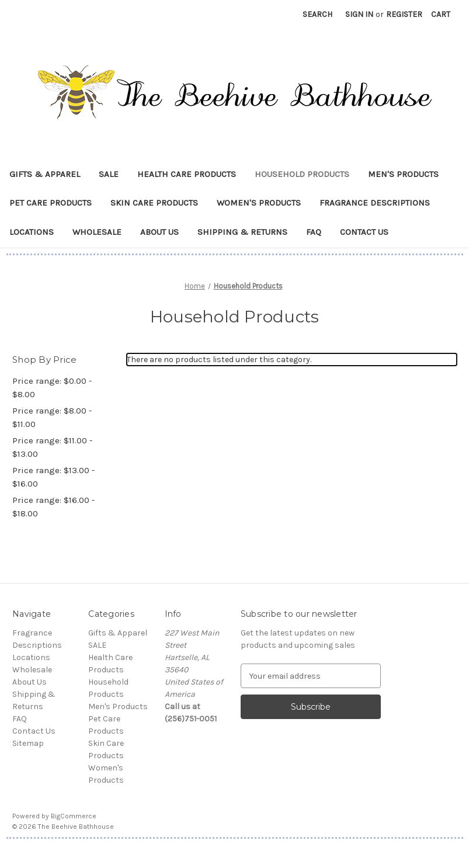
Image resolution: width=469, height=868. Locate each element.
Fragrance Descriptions (375, 203)
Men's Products (403, 174)
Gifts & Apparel (45, 174)
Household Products (302, 174)
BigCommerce (74, 816)
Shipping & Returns (242, 232)
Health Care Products (187, 174)
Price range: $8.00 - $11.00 (52, 417)
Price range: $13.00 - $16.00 (53, 477)
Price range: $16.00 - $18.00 (53, 507)
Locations (32, 232)
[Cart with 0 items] (441, 14)
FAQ (314, 232)
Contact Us (364, 232)
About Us (159, 232)
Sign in (359, 14)
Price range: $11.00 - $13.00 (52, 447)
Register (404, 14)
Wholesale (97, 232)
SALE (109, 174)
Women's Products (259, 203)
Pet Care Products (51, 203)
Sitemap (28, 743)
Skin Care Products (154, 203)
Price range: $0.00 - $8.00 (52, 388)
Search (317, 14)
